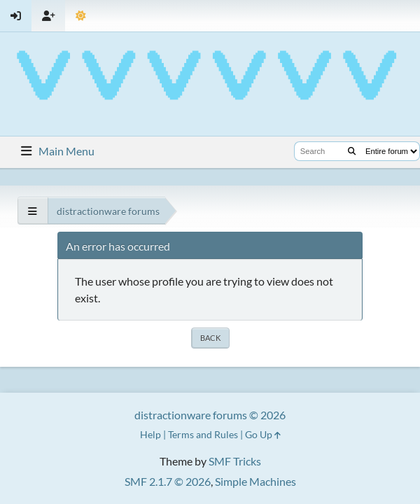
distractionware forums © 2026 (210, 415)
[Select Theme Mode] (81, 16)
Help (150, 434)
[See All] (33, 211)
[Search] (352, 151)
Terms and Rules (203, 434)
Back (210, 338)
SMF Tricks (235, 461)
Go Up (263, 434)
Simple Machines (255, 481)
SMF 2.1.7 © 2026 (168, 481)
